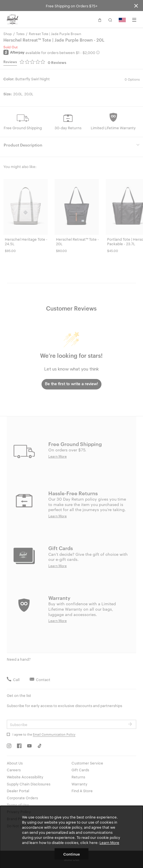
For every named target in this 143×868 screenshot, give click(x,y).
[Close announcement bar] (136, 6)
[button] (100, 20)
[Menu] (134, 20)
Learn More (109, 842)
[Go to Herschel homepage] (12, 20)
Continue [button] (72, 854)
